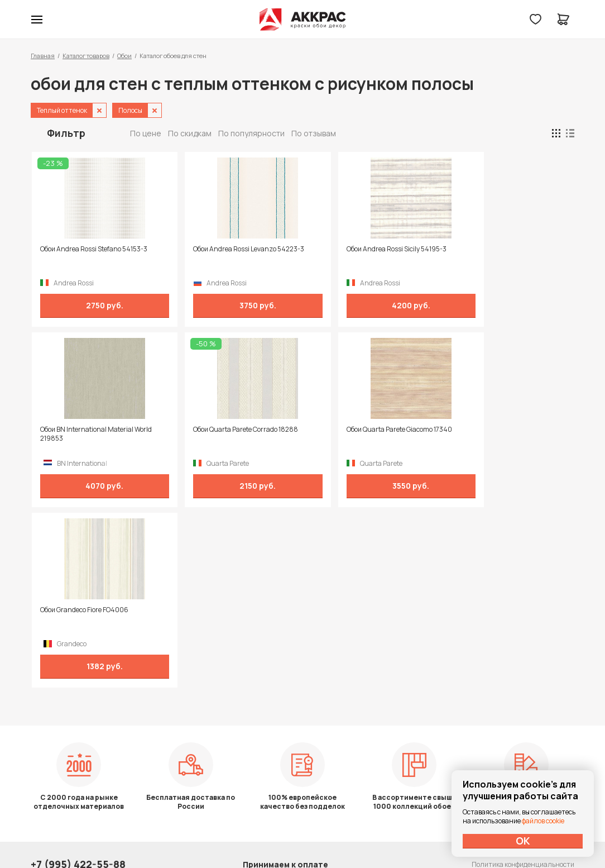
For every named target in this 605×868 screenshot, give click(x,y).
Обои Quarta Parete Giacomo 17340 (227, 430)
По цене (146, 133)
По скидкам (190, 133)
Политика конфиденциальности (523, 712)
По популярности (251, 133)
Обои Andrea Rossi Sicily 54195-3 (359, 249)
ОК (523, 841)
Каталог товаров (86, 56)
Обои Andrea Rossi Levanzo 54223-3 (230, 249)
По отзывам (314, 133)
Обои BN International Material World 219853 (500, 254)
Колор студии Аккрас (303, 20)
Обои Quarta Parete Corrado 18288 (92, 430)
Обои (124, 56)
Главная (43, 56)
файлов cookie (543, 821)
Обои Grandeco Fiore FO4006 (353, 430)
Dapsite (331, 833)
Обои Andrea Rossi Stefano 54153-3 (93, 249)
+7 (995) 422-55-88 (78, 712)
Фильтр (66, 133)
